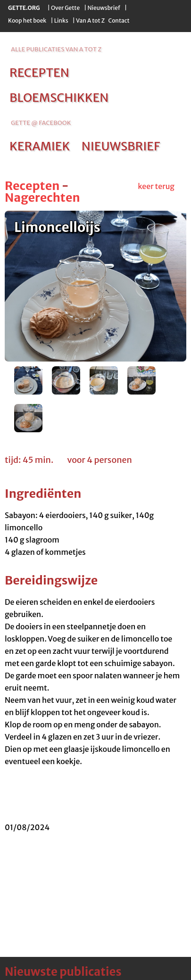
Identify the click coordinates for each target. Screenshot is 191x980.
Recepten (32, 186)
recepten (39, 73)
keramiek (40, 146)
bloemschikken (59, 98)
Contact (119, 21)
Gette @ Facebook (41, 123)
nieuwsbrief (121, 146)
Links (61, 21)
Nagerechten (42, 198)
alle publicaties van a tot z (56, 49)
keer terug (156, 186)
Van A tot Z (90, 21)
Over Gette (65, 8)
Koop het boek (27, 21)
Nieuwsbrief (104, 8)
